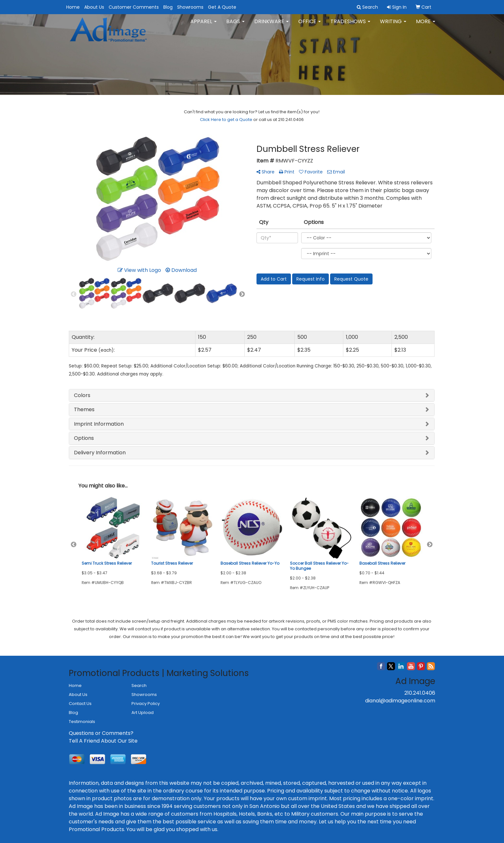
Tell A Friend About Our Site (103, 741)
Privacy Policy (146, 704)
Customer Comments (134, 7)
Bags (235, 26)
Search (139, 686)
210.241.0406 (420, 693)
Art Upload (143, 713)
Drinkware (271, 26)
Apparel (203, 26)
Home (73, 7)
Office (310, 26)
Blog (168, 7)
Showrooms (190, 7)
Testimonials (82, 722)
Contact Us (80, 704)
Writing (393, 26)
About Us (94, 7)
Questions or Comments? (101, 733)
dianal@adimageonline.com (400, 701)
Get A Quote (222, 7)
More (426, 26)
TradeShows (350, 26)
